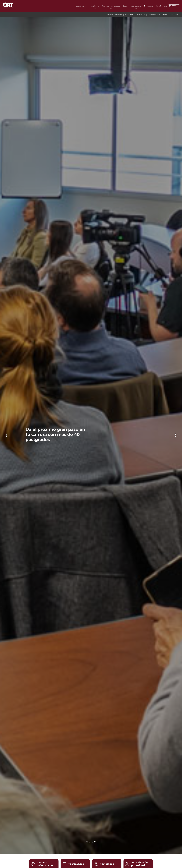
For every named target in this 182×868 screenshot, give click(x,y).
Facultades (95, 6)
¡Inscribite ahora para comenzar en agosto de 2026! (90, 842)
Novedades (149, 6)
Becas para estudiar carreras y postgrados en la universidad (92, 842)
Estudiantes (129, 14)
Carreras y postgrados (111, 6)
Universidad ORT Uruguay (8, 6)
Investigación (161, 6)
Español (174, 6)
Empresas (174, 14)
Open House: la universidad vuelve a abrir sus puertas (87, 842)
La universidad (82, 6)
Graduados (141, 14)
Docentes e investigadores (158, 14)
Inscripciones (136, 6)
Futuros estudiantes (115, 14)
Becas (125, 6)
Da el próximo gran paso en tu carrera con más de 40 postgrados (55, 434)
